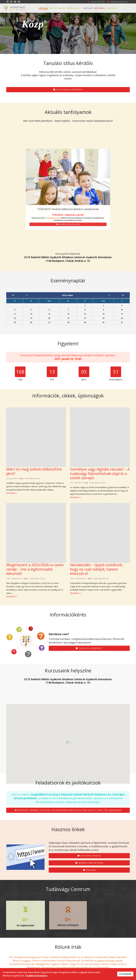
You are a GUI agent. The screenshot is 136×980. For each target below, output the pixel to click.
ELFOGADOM (125, 974)
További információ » (36, 976)
